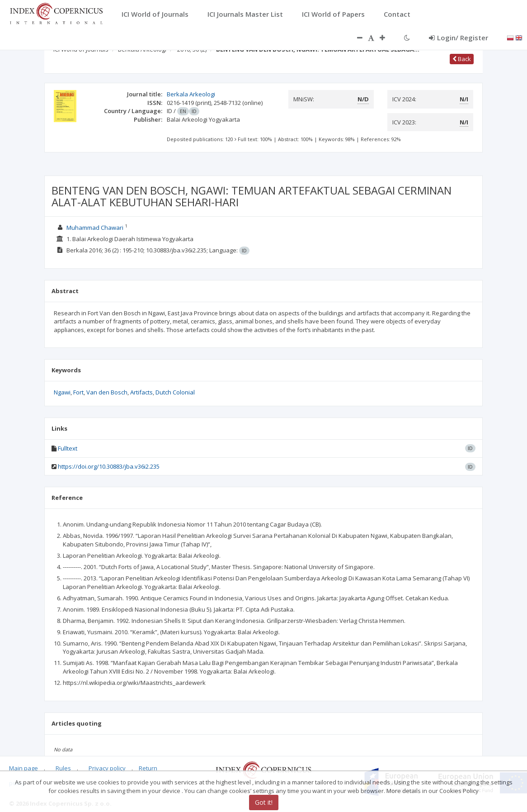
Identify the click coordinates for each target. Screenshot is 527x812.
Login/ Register (459, 38)
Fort (78, 392)
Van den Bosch (107, 392)
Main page (24, 768)
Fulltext (68, 448)
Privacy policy (107, 768)
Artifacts (141, 392)
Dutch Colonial (175, 392)
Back (462, 59)
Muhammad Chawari (95, 228)
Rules (63, 768)
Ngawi (62, 392)
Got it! (264, 802)
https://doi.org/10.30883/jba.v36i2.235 (109, 466)
